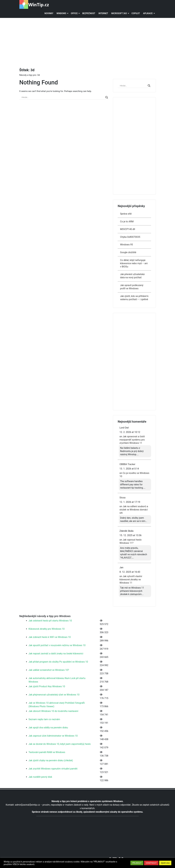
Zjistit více (165, 863)
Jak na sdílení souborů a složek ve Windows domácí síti (134, 510)
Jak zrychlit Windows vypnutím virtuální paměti (53, 769)
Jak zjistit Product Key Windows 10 (47, 686)
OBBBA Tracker (127, 464)
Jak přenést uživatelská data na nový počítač (132, 276)
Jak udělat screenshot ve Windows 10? (49, 670)
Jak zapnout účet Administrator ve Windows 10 (53, 736)
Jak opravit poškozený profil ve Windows (132, 287)
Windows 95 (126, 245)
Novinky (49, 13)
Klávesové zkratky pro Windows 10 (47, 629)
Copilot (136, 13)
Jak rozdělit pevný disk (40, 777)
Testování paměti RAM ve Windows (47, 752)
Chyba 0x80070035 (130, 237)
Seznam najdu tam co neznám (44, 719)
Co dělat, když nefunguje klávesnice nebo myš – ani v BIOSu (134, 263)
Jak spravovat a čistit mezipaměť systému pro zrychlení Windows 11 (132, 440)
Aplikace (148, 13)
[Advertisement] (97, 40)
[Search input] (63, 97)
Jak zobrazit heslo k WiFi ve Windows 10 (50, 637)
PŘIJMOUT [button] (137, 863)
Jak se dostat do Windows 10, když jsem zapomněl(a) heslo (60, 744)
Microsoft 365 (119, 13)
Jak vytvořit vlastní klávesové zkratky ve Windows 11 (131, 580)
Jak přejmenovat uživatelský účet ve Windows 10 (54, 695)
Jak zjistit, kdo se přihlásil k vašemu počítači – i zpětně (134, 298)
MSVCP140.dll (127, 229)
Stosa (122, 498)
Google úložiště (128, 252)
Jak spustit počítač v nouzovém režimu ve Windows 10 (57, 645)
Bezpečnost (89, 13)
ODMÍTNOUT (151, 863)
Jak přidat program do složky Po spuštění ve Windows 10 (58, 662)
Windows (61, 13)
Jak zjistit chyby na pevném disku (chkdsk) (51, 760)
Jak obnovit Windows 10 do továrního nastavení (53, 711)
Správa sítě (126, 214)
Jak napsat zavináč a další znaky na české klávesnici (56, 654)
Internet (103, 13)
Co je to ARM (127, 222)
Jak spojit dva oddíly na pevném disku (48, 728)
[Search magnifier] (107, 97)
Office (74, 13)
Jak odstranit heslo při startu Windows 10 (50, 621)
